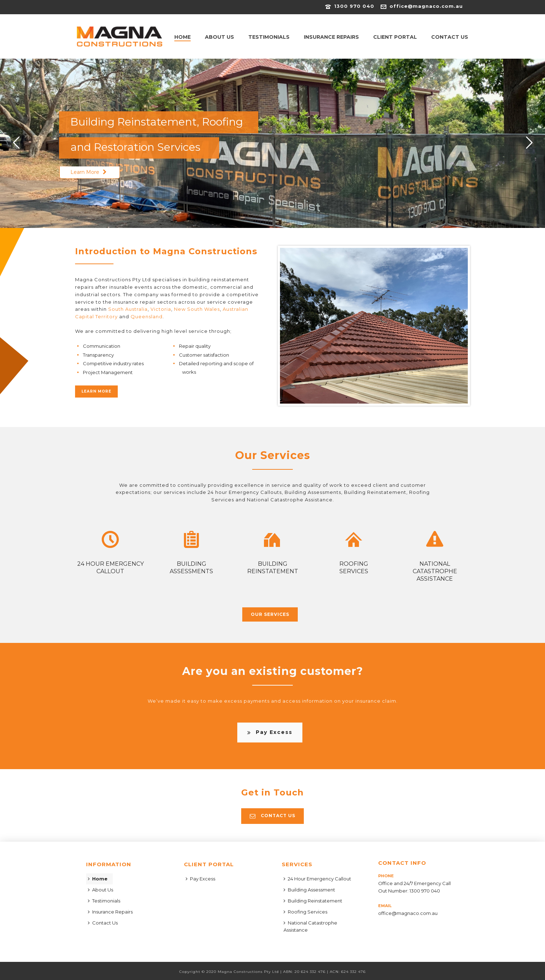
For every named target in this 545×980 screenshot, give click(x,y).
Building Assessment (309, 890)
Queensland (147, 316)
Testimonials (269, 37)
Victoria (161, 309)
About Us (219, 37)
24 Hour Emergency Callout (317, 879)
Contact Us (450, 37)
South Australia (128, 309)
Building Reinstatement (313, 901)
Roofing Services (305, 912)
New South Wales (197, 309)
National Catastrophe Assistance (310, 926)
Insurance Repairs (331, 37)
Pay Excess (200, 879)
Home (182, 37)
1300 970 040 (354, 6)
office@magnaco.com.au (426, 6)
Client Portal (395, 37)
